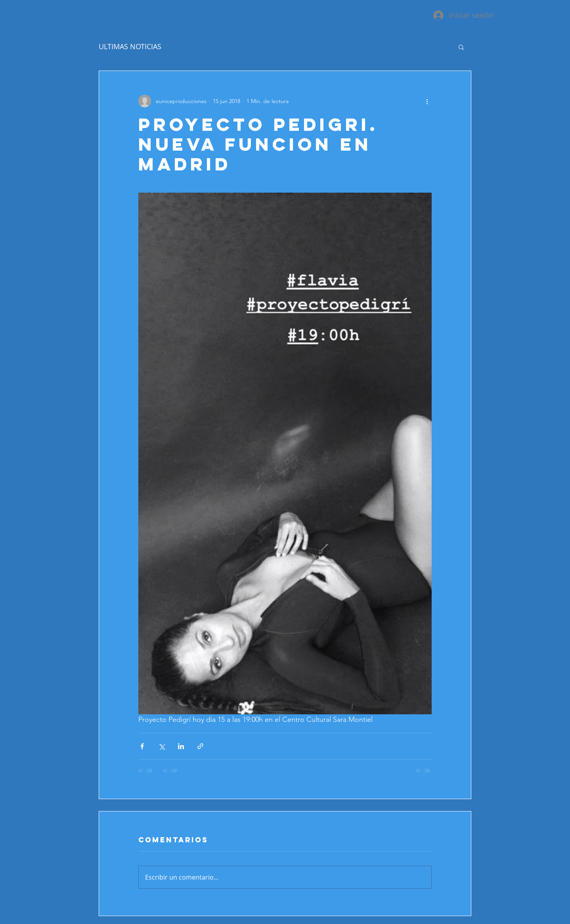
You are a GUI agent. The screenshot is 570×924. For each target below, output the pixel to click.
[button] (461, 47)
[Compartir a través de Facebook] (142, 746)
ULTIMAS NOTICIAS (130, 46)
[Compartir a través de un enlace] (200, 746)
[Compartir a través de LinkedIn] (181, 746)
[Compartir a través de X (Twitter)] (162, 746)
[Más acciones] (427, 101)
